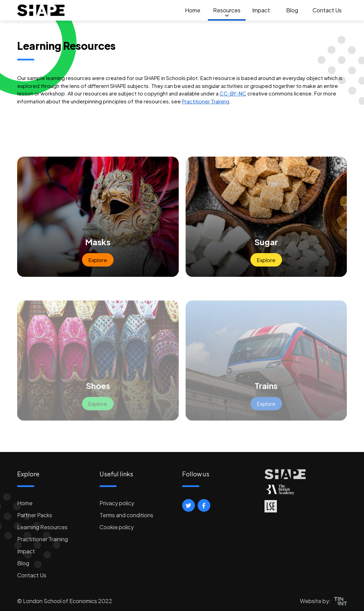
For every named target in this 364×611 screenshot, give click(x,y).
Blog (292, 10)
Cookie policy (117, 527)
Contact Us (327, 10)
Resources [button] (227, 10)
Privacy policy (117, 503)
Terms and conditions (126, 515)
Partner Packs (35, 515)
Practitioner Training (206, 101)
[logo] (41, 10)
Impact (261, 10)
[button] (189, 505)
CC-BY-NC (233, 93)
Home (193, 10)
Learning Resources (42, 527)
